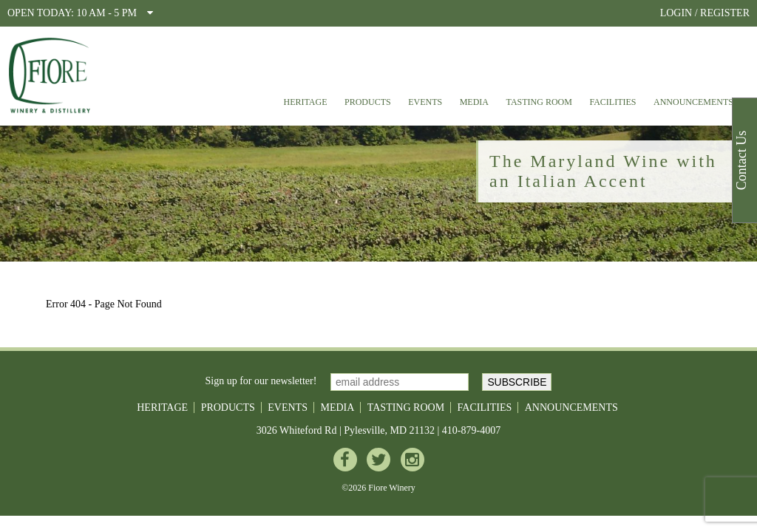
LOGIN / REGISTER (705, 13)
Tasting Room (539, 102)
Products (368, 102)
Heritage (305, 102)
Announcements (693, 102)
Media (474, 102)
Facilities (612, 102)
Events (425, 102)
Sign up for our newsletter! (261, 381)
